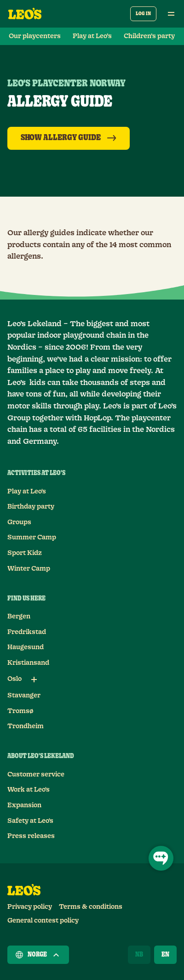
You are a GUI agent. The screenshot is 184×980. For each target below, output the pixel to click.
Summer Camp (32, 538)
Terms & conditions (91, 907)
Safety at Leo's (30, 821)
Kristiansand (28, 663)
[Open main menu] (171, 14)
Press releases (31, 836)
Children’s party (149, 36)
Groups (19, 522)
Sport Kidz (25, 553)
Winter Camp (29, 569)
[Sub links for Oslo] (34, 680)
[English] (165, 955)
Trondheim (26, 726)
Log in (143, 14)
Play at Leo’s (92, 36)
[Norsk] (139, 955)
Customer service (36, 775)
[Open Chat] (161, 858)
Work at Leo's (29, 790)
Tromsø (20, 711)
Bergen (19, 617)
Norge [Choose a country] (38, 955)
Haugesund (26, 647)
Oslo (14, 679)
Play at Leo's (27, 492)
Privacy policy (30, 907)
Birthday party (31, 507)
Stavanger (24, 696)
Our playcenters (35, 36)
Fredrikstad (27, 632)
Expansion (24, 805)
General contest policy (43, 921)
